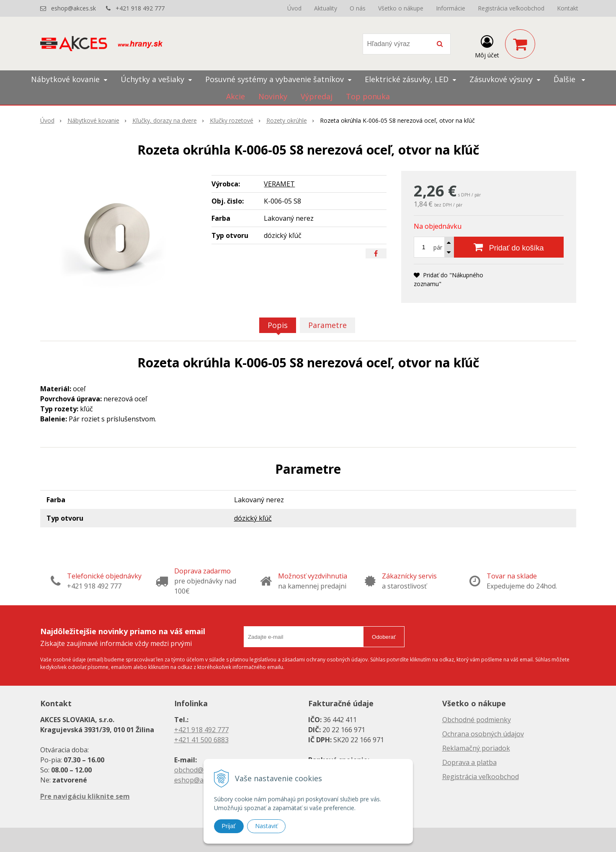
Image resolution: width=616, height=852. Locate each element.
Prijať (229, 826)
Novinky (273, 96)
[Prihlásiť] (487, 46)
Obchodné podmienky (477, 720)
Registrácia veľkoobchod (511, 8)
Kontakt (568, 8)
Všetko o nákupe (401, 8)
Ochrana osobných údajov (483, 734)
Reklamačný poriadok (476, 748)
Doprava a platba (469, 762)
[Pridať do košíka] (509, 247)
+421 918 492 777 (140, 8)
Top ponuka (368, 96)
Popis (278, 325)
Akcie (236, 96)
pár (438, 247)
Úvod (294, 8)
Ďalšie (569, 79)
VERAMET (279, 184)
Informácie (451, 8)
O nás (358, 8)
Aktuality (326, 8)
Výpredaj (317, 96)
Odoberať (384, 637)
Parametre (327, 325)
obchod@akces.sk (202, 770)
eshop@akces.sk (73, 8)
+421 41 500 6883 (201, 740)
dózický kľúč (253, 518)
